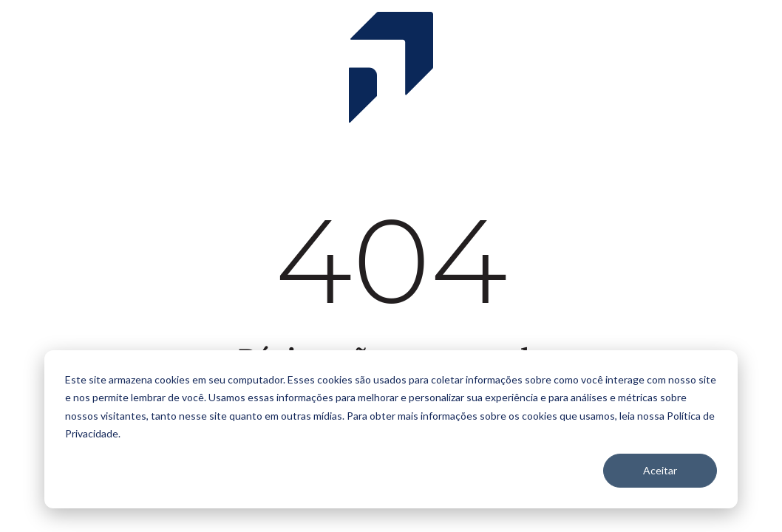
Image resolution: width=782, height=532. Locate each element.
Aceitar (660, 470)
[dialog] (391, 429)
